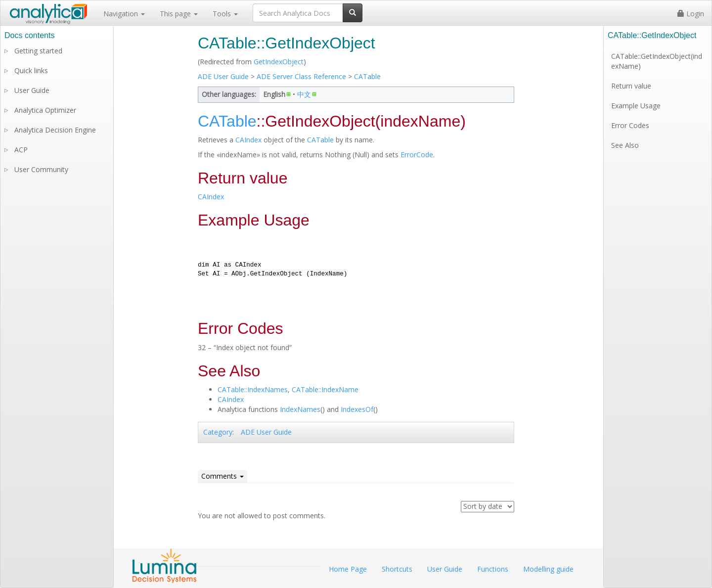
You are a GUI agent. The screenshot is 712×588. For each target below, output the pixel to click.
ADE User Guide (223, 76)
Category (218, 432)
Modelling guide (548, 569)
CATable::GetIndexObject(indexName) (657, 61)
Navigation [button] (124, 14)
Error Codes (630, 125)
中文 (304, 94)
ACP (21, 150)
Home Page (348, 569)
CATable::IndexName (325, 389)
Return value (631, 86)
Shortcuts (397, 569)
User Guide (32, 90)
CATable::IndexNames (253, 389)
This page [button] (179, 14)
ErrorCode (417, 155)
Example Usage (636, 106)
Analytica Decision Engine (55, 130)
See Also (625, 145)
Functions (493, 569)
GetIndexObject (279, 62)
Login (691, 14)
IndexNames (300, 409)
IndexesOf (357, 409)
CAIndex (248, 140)
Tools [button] (225, 14)
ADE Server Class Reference (301, 76)
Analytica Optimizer (45, 110)
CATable (367, 76)
